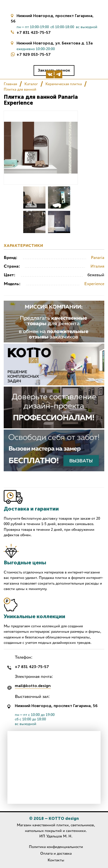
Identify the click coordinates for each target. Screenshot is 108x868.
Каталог (31, 84)
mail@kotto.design (33, 686)
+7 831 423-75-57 (34, 32)
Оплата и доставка (56, 853)
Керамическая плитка (64, 84)
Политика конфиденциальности (56, 847)
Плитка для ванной (20, 89)
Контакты (56, 860)
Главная (10, 84)
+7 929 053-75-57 (34, 54)
